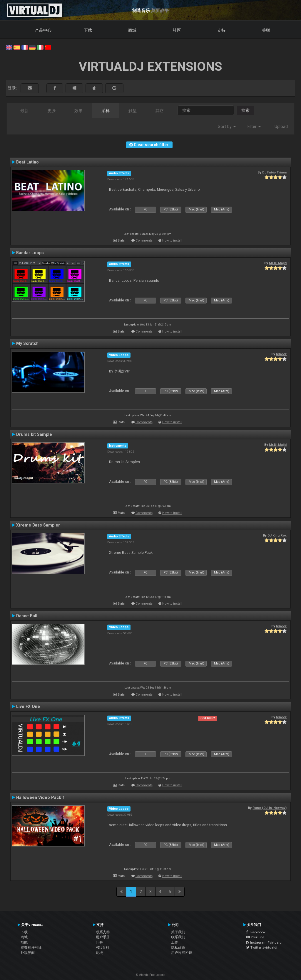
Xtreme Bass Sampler (38, 525)
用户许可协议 (182, 953)
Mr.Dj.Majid (278, 263)
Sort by (227, 126)
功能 (24, 942)
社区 (177, 30)
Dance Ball (27, 616)
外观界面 (28, 953)
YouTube (255, 937)
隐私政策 (178, 947)
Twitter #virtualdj (262, 947)
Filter (254, 126)
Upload (281, 126)
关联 (266, 30)
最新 (24, 111)
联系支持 (103, 932)
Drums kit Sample (34, 434)
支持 (221, 30)
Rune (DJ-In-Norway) (270, 808)
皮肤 (51, 111)
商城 (132, 30)
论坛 (99, 953)
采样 (106, 111)
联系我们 (178, 937)
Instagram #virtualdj (264, 942)
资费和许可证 (31, 947)
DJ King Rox (277, 535)
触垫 (133, 111)
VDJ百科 (103, 947)
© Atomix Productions (151, 975)
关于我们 (178, 932)
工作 (175, 942)
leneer (281, 354)
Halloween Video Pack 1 (40, 797)
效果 (78, 111)
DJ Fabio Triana (274, 172)
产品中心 (43, 30)
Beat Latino (27, 162)
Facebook (256, 932)
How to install (172, 241)
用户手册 (103, 937)
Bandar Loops (30, 253)
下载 (88, 30)
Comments (144, 241)
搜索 (245, 110)
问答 (99, 942)
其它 (160, 111)
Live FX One (28, 706)
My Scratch (27, 343)
